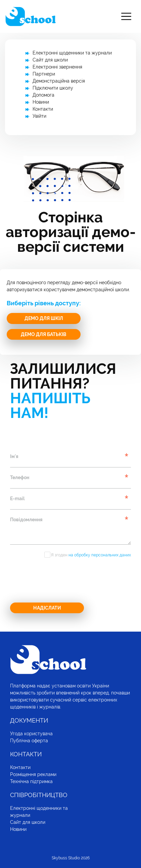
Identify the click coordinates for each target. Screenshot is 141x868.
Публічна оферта (29, 741)
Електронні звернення (57, 67)
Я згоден (91, 555)
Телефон (20, 477)
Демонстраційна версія (59, 81)
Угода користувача (31, 734)
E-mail (17, 499)
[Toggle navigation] (126, 17)
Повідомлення (26, 520)
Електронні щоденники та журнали (72, 53)
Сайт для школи (50, 60)
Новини (41, 102)
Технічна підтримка (31, 781)
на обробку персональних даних (100, 555)
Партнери (44, 74)
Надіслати (47, 608)
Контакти (43, 109)
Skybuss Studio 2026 (71, 858)
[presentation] (61, 582)
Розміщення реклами (33, 774)
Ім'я (14, 456)
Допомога (43, 95)
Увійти (39, 116)
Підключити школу (53, 88)
